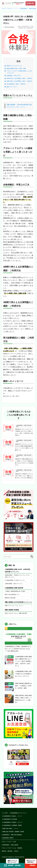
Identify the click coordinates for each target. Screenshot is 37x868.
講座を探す (31, 3)
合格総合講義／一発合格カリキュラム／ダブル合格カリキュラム (17, 576)
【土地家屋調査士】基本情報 (9, 819)
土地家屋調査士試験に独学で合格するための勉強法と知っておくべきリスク (23, 674)
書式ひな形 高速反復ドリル (12, 595)
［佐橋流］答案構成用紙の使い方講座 (15, 591)
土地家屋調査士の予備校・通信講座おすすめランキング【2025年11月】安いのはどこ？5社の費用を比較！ (18, 649)
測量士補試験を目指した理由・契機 (16, 68)
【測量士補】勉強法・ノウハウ (10, 828)
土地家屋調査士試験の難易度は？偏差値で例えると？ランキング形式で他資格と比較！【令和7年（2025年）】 (23, 661)
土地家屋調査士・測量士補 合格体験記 (12, 835)
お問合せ (16, 851)
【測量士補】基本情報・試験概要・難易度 (13, 832)
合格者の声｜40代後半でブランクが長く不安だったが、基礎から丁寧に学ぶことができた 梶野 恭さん (24, 476)
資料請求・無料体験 (7, 851)
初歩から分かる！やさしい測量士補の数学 (16, 613)
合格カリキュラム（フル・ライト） (14, 606)
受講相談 (20, 848)
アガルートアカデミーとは (9, 848)
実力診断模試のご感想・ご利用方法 (16, 84)
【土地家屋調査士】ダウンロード (18, 813)
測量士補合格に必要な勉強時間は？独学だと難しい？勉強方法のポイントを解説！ (23, 699)
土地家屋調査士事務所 (7, 838)
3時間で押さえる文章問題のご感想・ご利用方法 (19, 81)
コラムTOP (5, 813)
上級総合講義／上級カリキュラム (14, 584)
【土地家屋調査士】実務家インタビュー (12, 822)
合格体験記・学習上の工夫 (14, 76)
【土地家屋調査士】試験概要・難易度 (12, 825)
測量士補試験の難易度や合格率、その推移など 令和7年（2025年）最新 (23, 686)
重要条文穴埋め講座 (10, 598)
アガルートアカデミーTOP (9, 842)
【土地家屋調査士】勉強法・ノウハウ (12, 816)
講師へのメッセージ (12, 87)
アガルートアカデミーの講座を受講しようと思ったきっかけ (19, 72)
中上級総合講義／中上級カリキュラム (15, 580)
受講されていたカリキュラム (14, 66)
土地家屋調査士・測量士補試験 (10, 845)
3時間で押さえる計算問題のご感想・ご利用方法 (19, 78)
